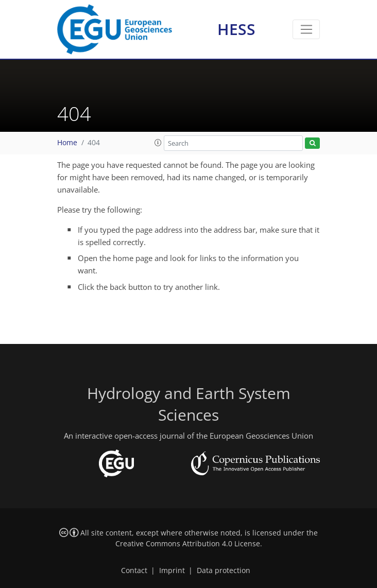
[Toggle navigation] (306, 29)
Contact (134, 570)
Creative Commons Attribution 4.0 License (188, 544)
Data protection (224, 570)
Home (67, 143)
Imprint (172, 570)
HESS (236, 29)
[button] (158, 143)
